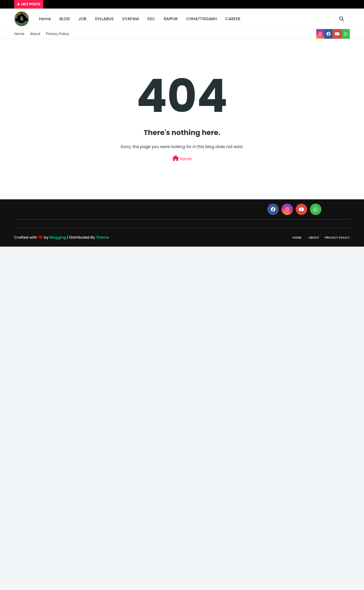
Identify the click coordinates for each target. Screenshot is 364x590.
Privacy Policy (58, 34)
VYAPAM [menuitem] (131, 19)
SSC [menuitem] (151, 19)
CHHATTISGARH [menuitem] (202, 19)
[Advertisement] (171, 332)
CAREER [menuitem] (233, 19)
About (35, 34)
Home (19, 34)
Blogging (58, 237)
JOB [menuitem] (82, 19)
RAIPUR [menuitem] (171, 19)
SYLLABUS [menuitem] (104, 19)
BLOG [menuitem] (65, 19)
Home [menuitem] (45, 19)
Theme (103, 237)
